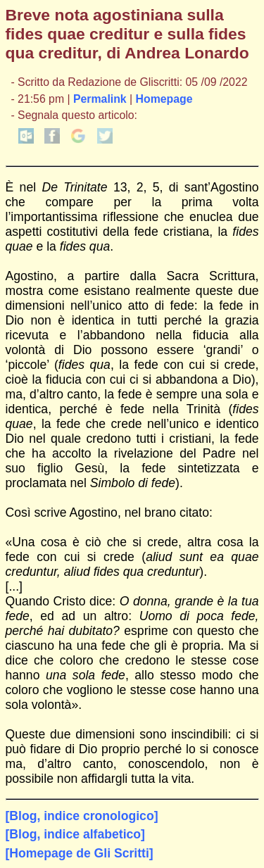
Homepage (164, 99)
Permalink (100, 99)
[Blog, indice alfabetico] (75, 834)
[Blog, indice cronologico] (82, 816)
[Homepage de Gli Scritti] (80, 853)
